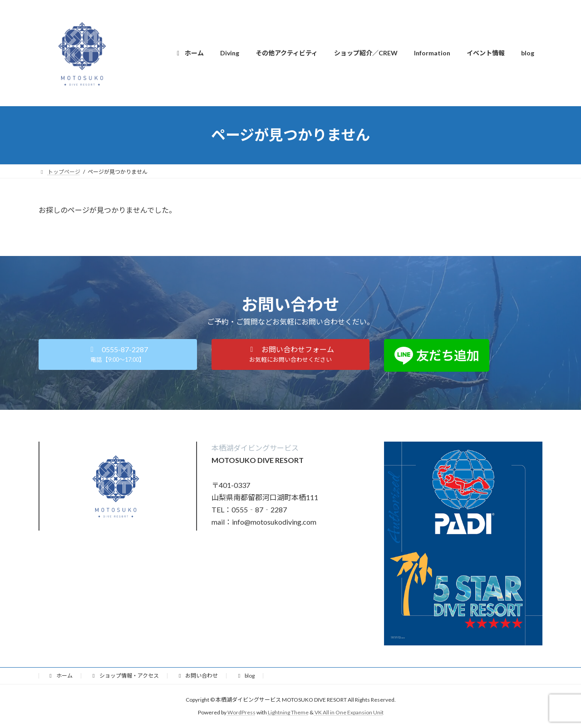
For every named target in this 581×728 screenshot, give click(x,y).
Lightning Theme (288, 712)
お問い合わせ (197, 676)
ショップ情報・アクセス (125, 676)
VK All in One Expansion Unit (349, 712)
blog (245, 676)
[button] (118, 354)
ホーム (60, 676)
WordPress (241, 712)
